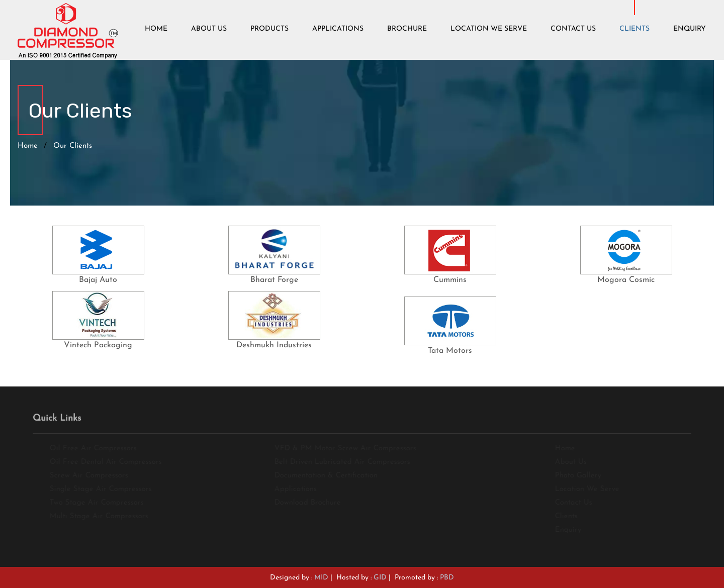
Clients (635, 29)
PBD (447, 578)
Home (156, 29)
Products (269, 29)
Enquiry (690, 29)
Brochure (407, 29)
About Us (209, 29)
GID (380, 578)
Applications (338, 29)
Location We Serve (489, 29)
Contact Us (573, 29)
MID (321, 578)
